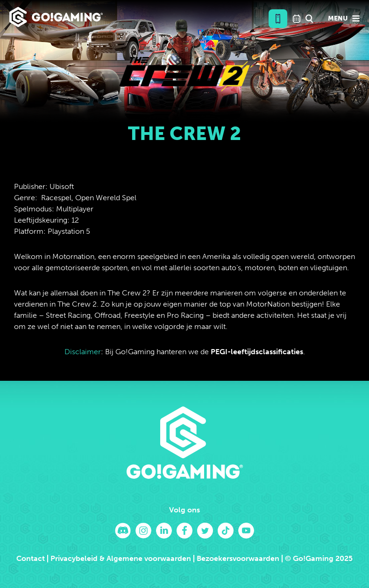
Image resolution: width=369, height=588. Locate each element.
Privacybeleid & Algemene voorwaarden (121, 558)
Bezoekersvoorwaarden (238, 558)
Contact (31, 558)
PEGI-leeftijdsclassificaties (257, 352)
